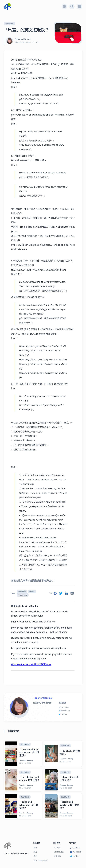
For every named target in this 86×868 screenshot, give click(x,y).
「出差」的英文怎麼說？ (26, 30)
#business (22, 592)
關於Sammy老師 (41, 861)
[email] (72, 594)
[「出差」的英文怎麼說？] (68, 33)
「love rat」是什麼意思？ (70, 753)
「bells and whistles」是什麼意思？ (29, 806)
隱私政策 (57, 848)
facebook (64, 711)
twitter (63, 715)
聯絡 (36, 853)
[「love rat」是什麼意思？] (51, 754)
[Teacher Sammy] (11, 41)
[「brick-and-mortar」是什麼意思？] (51, 807)
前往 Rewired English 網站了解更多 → (31, 665)
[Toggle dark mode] (64, 6)
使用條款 (57, 857)
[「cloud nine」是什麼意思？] (51, 781)
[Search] (72, 6)
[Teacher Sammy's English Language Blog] (33, 6)
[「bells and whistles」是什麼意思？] (11, 807)
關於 (36, 848)
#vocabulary (23, 595)
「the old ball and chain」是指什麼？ (29, 779)
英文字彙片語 (10, 23)
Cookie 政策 (59, 853)
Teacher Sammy (43, 698)
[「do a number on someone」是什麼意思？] (11, 754)
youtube (64, 708)
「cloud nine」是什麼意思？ (69, 779)
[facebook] (55, 594)
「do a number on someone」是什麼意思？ (29, 753)
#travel (33, 592)
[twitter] (61, 594)
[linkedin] (66, 594)
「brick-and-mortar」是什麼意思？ (69, 806)
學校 (36, 857)
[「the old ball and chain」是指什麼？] (11, 781)
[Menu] (79, 6)
